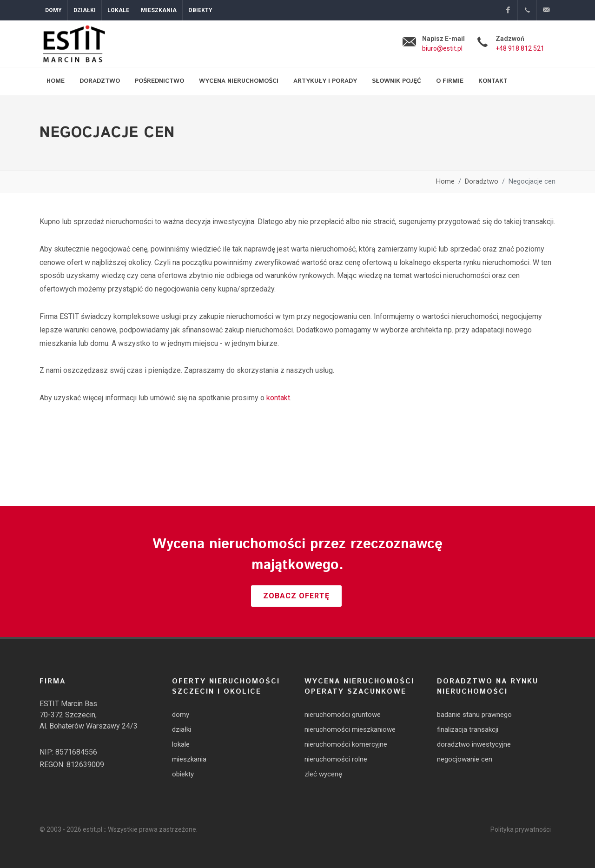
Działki (85, 10)
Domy (53, 10)
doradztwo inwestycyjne (474, 744)
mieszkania (189, 759)
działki (182, 729)
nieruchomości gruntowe (343, 715)
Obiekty (200, 10)
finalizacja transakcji (468, 729)
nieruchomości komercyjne (346, 744)
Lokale (118, 10)
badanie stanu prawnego (474, 715)
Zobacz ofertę (296, 596)
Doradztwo (482, 182)
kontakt (278, 398)
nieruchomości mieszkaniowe (350, 729)
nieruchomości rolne (336, 759)
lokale (181, 744)
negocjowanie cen (465, 759)
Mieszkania (159, 10)
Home (445, 182)
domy (181, 715)
